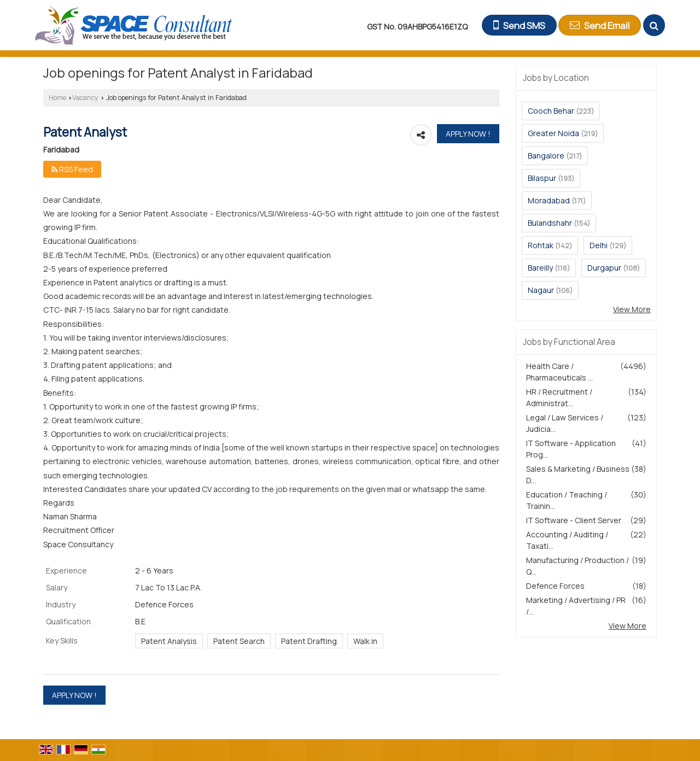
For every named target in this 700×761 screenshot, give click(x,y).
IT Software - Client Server (574, 520)
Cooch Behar (551, 111)
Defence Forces (555, 586)
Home (57, 98)
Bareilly (540, 268)
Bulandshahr (550, 223)
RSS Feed (72, 169)
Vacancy (85, 98)
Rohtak (541, 245)
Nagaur (541, 290)
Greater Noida (553, 133)
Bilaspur (542, 178)
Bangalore (546, 156)
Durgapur (604, 268)
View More (632, 309)
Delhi (599, 245)
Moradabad (549, 200)
